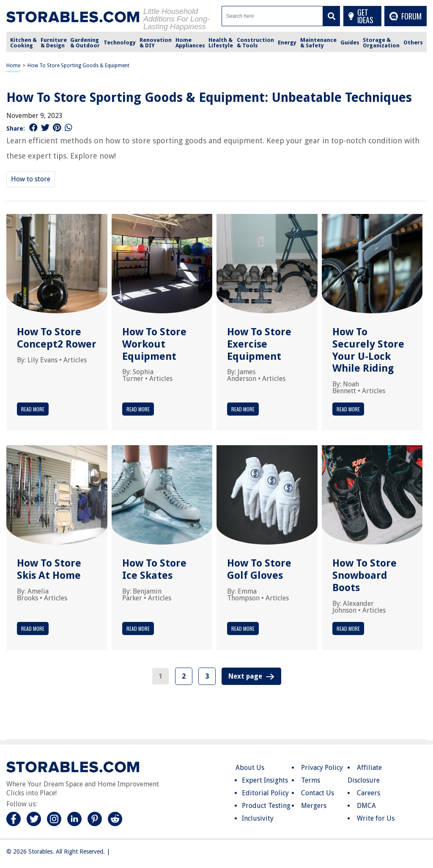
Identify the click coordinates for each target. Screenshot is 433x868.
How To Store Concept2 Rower (57, 338)
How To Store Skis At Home (49, 569)
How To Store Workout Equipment (154, 344)
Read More (33, 409)
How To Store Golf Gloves (259, 569)
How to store (31, 179)
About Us (250, 768)
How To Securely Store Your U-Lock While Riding (368, 350)
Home (13, 66)
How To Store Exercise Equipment (259, 344)
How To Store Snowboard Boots (364, 575)
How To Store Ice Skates (154, 569)
